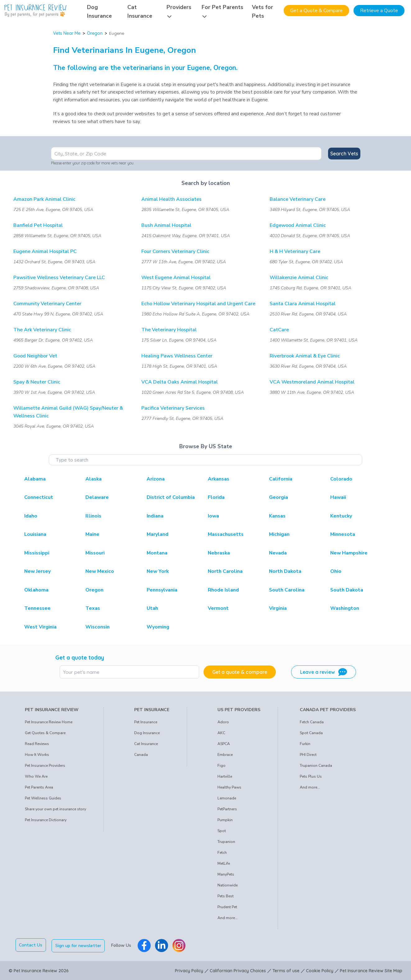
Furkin (305, 744)
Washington (345, 608)
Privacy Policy (189, 970)
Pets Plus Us (311, 776)
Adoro (223, 722)
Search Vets (344, 154)
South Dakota (347, 590)
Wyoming (158, 627)
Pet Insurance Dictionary (46, 820)
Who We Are (36, 776)
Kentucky (341, 516)
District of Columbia (171, 497)
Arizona (156, 479)
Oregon (95, 33)
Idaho (31, 516)
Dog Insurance (147, 733)
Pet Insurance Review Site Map (371, 970)
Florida (216, 497)
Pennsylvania (162, 590)
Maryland (158, 534)
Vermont (218, 608)
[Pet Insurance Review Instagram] (180, 945)
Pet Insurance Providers (45, 766)
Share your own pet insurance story (55, 809)
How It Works (37, 755)
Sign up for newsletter (79, 945)
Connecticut (39, 497)
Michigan (279, 534)
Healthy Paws (229, 787)
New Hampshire (349, 553)
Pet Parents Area (39, 787)
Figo (221, 766)
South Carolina (287, 590)
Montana (157, 553)
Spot (222, 831)
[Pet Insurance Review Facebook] (145, 945)
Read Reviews (37, 744)
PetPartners (227, 809)
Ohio (336, 571)
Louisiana (35, 534)
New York (158, 571)
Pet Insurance (146, 722)
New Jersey (37, 571)
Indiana (155, 516)
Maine (92, 534)
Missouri (95, 553)
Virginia (278, 608)
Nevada (278, 553)
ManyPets (226, 874)
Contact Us (31, 945)
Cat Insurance (146, 744)
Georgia (279, 497)
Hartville (225, 776)
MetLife (224, 863)
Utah (152, 608)
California (281, 479)
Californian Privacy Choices (238, 970)
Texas (93, 608)
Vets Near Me (67, 33)
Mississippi (37, 553)
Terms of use (286, 970)
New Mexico (100, 571)
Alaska (94, 479)
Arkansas (219, 479)
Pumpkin (225, 820)
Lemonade (227, 798)
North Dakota (285, 571)
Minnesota (343, 534)
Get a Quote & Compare (316, 11)
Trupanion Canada (316, 766)
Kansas (277, 516)
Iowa (213, 516)
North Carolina (225, 571)
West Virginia (40, 627)
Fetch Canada (312, 722)
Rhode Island (223, 590)
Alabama (35, 479)
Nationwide (228, 885)
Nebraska (219, 553)
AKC (221, 733)
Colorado (341, 479)
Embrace (225, 755)
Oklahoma (36, 590)
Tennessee (37, 608)
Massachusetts (226, 534)
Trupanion (226, 842)
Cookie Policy (320, 970)
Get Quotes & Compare (45, 733)
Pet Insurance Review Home (49, 722)
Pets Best (226, 896)
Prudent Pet (227, 907)
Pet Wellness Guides (43, 798)
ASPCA (224, 744)
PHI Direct (308, 755)
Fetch (222, 853)
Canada (141, 755)
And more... (228, 918)
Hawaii (338, 497)
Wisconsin (98, 627)
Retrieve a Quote (379, 11)
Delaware (97, 497)
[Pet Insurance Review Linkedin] (162, 945)
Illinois (93, 516)
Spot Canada (311, 733)
